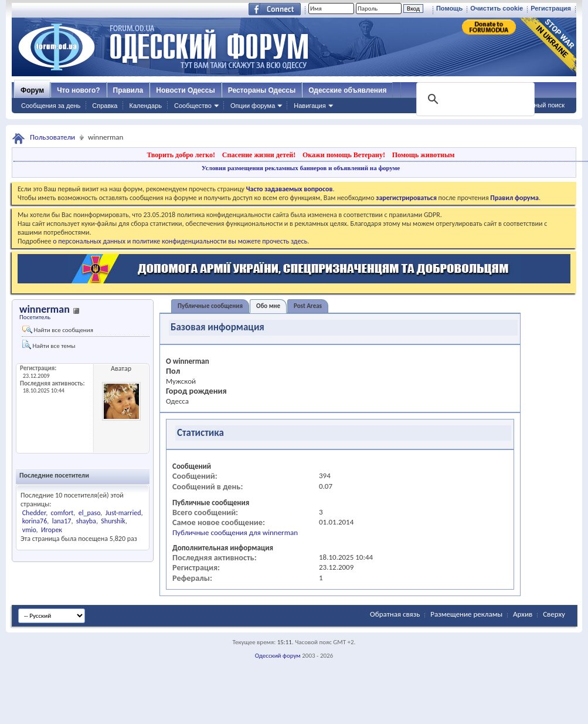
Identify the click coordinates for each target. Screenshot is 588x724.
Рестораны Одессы (262, 90)
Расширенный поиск (534, 105)
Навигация (310, 106)
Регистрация (551, 8)
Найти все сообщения (58, 330)
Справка (105, 106)
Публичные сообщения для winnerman (235, 532)
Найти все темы (49, 345)
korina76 (35, 521)
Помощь (449, 8)
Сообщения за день (51, 106)
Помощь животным (424, 155)
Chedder (34, 513)
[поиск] (474, 99)
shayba (86, 521)
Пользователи (52, 137)
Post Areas (308, 306)
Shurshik (113, 521)
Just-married (123, 513)
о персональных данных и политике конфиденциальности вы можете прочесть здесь (180, 241)
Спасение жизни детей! (259, 155)
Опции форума (253, 106)
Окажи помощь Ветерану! (344, 155)
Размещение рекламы (466, 614)
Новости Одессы (185, 90)
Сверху (554, 614)
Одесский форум (278, 656)
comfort (62, 513)
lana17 (62, 521)
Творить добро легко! (181, 155)
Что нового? (78, 90)
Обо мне (268, 306)
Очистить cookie (497, 8)
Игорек (52, 530)
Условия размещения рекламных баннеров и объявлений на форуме (301, 168)
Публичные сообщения (210, 306)
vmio (29, 530)
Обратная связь (395, 614)
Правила (128, 90)
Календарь (145, 106)
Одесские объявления (347, 90)
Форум (32, 90)
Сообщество (193, 106)
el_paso (90, 513)
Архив (523, 614)
